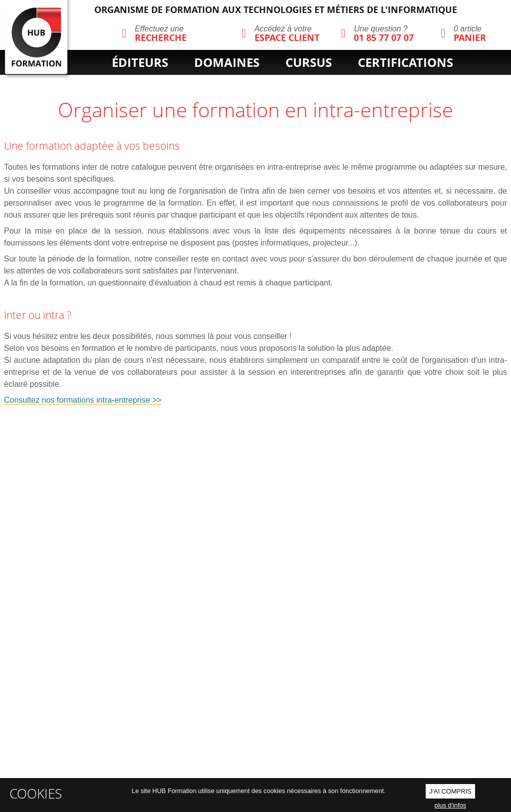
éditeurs (140, 62)
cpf (294, 79)
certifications (405, 62)
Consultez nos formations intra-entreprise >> (83, 400)
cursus (309, 62)
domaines (227, 62)
